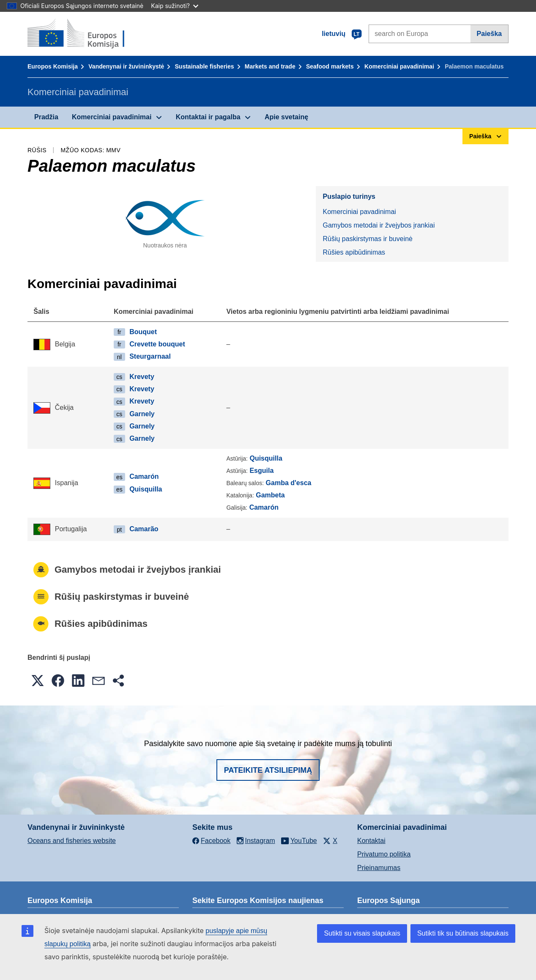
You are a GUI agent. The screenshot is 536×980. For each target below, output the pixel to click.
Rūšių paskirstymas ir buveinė (368, 239)
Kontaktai (371, 841)
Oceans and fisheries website (72, 841)
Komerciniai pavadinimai (399, 66)
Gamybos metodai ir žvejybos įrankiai (379, 225)
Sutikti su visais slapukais (362, 933)
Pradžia (46, 117)
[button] (38, 681)
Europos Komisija (53, 66)
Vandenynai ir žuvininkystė (126, 66)
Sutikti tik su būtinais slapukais (463, 933)
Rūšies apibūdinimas (354, 252)
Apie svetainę (286, 117)
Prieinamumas (379, 868)
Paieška (490, 34)
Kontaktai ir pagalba (208, 117)
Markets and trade (270, 66)
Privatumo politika (384, 854)
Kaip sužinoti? (175, 6)
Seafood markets (330, 66)
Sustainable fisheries (205, 66)
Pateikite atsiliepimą (268, 770)
